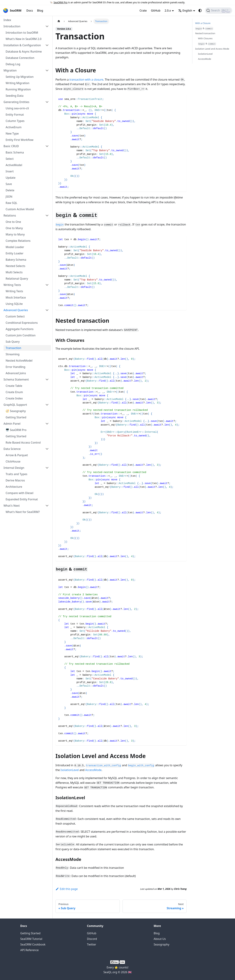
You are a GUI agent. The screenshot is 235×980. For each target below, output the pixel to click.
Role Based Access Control (23, 443)
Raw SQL (11, 203)
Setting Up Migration (20, 77)
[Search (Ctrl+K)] (219, 11)
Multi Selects (14, 272)
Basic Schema (15, 152)
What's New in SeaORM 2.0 (24, 39)
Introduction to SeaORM (22, 33)
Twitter (92, 944)
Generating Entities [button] (16, 102)
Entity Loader (14, 253)
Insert (10, 171)
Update (11, 178)
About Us (160, 939)
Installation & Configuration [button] (22, 45)
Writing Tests (14, 291)
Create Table (14, 386)
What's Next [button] (12, 506)
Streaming (13, 354)
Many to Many (15, 234)
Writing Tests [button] (12, 285)
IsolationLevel (70, 770)
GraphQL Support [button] (15, 405)
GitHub (156, 11)
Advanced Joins (16, 373)
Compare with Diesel (19, 493)
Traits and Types (16, 474)
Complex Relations (18, 241)
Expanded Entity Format (22, 499)
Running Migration (18, 89)
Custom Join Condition (21, 335)
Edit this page (67, 889)
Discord (92, 939)
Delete (10, 190)
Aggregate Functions (20, 329)
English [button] (185, 11)
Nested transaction (205, 33)
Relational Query (17, 279)
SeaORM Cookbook (33, 944)
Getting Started (16, 417)
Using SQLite (14, 304)
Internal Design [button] (14, 468)
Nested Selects (15, 266)
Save (9, 184)
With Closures (205, 38)
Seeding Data (15, 96)
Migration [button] (10, 70)
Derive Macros (15, 480)
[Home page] (59, 21)
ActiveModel (14, 165)
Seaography (162, 944)
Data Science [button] (12, 449)
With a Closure (203, 23)
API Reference (30, 950)
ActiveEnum (14, 127)
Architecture (14, 487)
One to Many (14, 228)
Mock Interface (16, 297)
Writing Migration (17, 83)
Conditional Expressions (22, 323)
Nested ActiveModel (19, 361)
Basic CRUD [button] (11, 146)
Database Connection (20, 58)
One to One (13, 222)
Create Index (14, 398)
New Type (12, 133)
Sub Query (13, 342)
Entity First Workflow (19, 140)
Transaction (13, 348)
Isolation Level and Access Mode (212, 49)
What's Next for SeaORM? (23, 512)
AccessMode (93, 770)
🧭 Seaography (16, 411)
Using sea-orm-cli (17, 108)
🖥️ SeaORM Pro (16, 430)
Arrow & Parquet (17, 455)
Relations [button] (10, 215)
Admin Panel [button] (12, 424)
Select (10, 159)
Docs (30, 11)
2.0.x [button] (168, 11)
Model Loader (15, 247)
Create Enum (14, 392)
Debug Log (13, 64)
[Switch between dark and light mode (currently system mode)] (200, 11)
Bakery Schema (16, 260)
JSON (9, 197)
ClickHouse (13, 461)
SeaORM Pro (60, 2)
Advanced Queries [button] (16, 310)
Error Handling (16, 367)
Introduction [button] (12, 26)
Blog (40, 11)
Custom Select (15, 316)
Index (7, 20)
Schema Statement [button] (16, 379)
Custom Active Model (20, 209)
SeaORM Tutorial (31, 939)
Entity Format (15, 115)
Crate (143, 11)
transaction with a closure (86, 80)
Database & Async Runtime (24, 52)
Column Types (15, 121)
